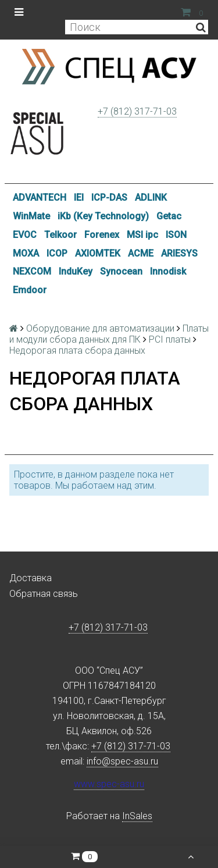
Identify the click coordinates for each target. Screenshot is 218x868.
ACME (141, 253)
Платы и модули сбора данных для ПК (109, 334)
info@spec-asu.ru (122, 761)
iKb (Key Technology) (103, 216)
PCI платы (170, 339)
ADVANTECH (40, 198)
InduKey (76, 271)
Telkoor (60, 235)
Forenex (102, 235)
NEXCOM (32, 271)
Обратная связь (44, 594)
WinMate (31, 216)
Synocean (121, 271)
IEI (79, 198)
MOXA (26, 253)
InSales (137, 816)
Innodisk (168, 271)
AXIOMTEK (98, 253)
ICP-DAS (109, 198)
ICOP (57, 253)
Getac (169, 216)
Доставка (31, 578)
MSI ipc (142, 235)
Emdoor (30, 290)
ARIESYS (179, 253)
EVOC (25, 235)
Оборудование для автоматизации (100, 328)
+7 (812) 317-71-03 (137, 111)
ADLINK (151, 198)
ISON (176, 235)
